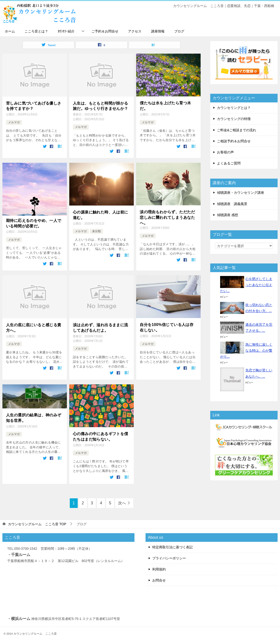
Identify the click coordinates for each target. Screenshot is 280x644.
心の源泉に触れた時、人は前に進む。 (101, 215)
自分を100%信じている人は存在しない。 (167, 327)
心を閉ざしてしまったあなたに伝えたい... (246, 285)
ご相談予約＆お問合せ (234, 141)
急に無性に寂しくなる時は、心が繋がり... (246, 350)
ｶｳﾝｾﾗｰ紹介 (66, 31)
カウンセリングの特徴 (234, 119)
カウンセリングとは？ (234, 108)
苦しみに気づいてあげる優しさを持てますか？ (34, 106)
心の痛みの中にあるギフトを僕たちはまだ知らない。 (101, 436)
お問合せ (159, 579)
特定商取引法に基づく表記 (172, 546)
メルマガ (14, 122)
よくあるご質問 (229, 163)
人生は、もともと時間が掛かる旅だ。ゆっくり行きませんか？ (101, 106)
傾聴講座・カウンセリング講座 (241, 193)
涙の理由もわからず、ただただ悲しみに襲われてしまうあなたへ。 (167, 217)
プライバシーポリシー (169, 557)
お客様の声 (225, 152)
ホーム (10, 31)
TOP (37, 523)
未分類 (96, 231)
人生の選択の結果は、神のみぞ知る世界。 (34, 417)
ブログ (179, 31)
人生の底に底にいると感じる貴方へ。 (34, 327)
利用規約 (159, 568)
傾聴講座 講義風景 (232, 204)
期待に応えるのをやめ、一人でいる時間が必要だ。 (34, 223)
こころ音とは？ (36, 31)
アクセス (135, 31)
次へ (122, 502)
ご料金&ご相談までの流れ (237, 130)
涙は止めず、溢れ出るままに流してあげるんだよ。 (101, 327)
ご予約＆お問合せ (105, 31)
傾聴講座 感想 (228, 215)
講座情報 (158, 31)
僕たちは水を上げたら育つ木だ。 (165, 106)
